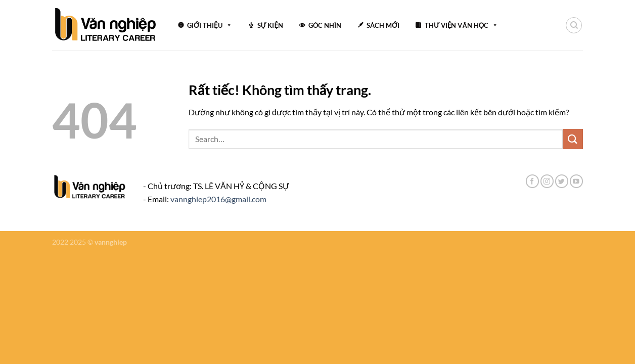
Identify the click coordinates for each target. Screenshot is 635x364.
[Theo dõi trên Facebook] (532, 181)
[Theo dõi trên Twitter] (562, 181)
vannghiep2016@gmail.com (218, 199)
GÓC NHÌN (325, 25)
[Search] (574, 25)
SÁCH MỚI (383, 25)
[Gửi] (573, 139)
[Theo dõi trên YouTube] (576, 181)
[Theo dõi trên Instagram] (547, 181)
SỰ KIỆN (270, 25)
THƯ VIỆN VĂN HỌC (461, 25)
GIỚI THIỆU (210, 25)
